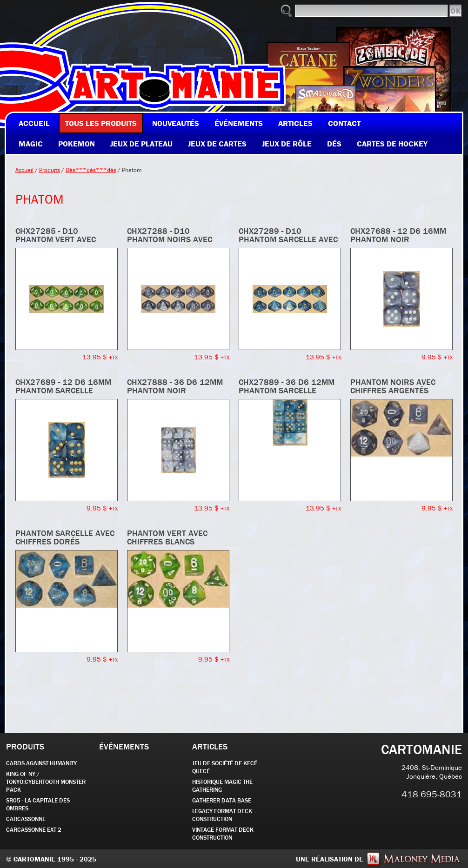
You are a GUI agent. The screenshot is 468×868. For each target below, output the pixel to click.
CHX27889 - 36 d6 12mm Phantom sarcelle (287, 386)
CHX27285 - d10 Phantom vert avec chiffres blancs (56, 239)
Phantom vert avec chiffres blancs (167, 537)
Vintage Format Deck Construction (223, 834)
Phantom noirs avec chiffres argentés (393, 386)
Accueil (24, 170)
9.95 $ (437, 357)
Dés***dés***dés (91, 170)
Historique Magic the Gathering (222, 786)
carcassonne (26, 819)
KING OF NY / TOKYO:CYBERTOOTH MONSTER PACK (46, 782)
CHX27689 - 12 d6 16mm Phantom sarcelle (63, 386)
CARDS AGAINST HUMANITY (41, 763)
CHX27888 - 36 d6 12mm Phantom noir (175, 386)
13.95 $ (100, 357)
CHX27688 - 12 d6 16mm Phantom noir (398, 235)
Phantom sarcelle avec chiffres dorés (65, 537)
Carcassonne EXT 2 (34, 830)
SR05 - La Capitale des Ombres (38, 804)
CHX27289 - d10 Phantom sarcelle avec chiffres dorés (288, 239)
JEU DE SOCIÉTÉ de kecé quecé (225, 767)
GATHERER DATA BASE (222, 800)
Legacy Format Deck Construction (222, 815)
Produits (50, 170)
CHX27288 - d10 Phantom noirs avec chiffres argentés (170, 239)
